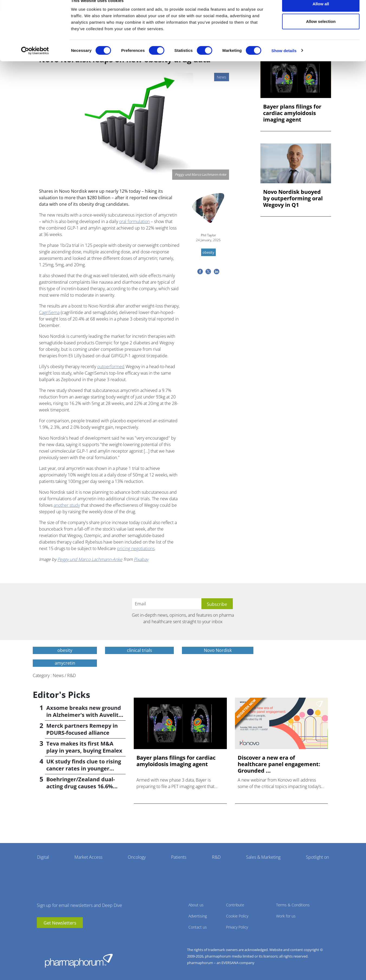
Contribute (235, 905)
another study (67, 505)
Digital (43, 857)
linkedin (49, 936)
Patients (179, 857)
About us (196, 905)
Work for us (286, 916)
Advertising (198, 916)
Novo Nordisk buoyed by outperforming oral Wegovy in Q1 (293, 198)
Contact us (198, 927)
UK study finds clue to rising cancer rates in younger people (84, 768)
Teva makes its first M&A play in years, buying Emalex (84, 747)
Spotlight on (317, 857)
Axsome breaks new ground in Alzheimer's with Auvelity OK (84, 715)
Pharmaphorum (79, 961)
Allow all (321, 14)
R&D (216, 857)
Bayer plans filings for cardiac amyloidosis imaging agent (292, 113)
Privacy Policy (237, 927)
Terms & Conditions (293, 905)
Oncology (137, 857)
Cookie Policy (237, 916)
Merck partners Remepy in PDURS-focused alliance (82, 729)
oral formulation (134, 221)
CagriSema (49, 312)
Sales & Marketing (263, 857)
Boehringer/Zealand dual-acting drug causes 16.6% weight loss (81, 786)
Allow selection (321, 32)
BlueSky (57, 936)
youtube (41, 936)
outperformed (111, 367)
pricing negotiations (136, 548)
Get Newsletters (60, 923)
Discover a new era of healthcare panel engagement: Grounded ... (279, 764)
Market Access (88, 857)
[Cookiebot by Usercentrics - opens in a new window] (35, 61)
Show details (284, 61)
